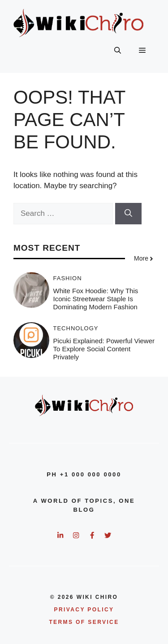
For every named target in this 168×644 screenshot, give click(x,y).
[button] (118, 51)
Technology (76, 328)
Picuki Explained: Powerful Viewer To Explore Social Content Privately (104, 349)
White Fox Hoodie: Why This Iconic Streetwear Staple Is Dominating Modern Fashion (96, 299)
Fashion (68, 278)
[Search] (128, 214)
